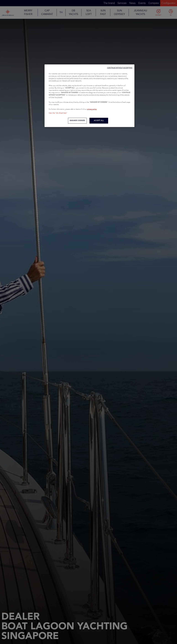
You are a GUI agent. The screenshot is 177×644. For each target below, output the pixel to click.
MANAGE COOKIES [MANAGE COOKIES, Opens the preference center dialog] (77, 121)
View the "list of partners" (58, 113)
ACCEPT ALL (99, 121)
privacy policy (92, 109)
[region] (89, 96)
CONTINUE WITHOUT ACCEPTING (120, 68)
